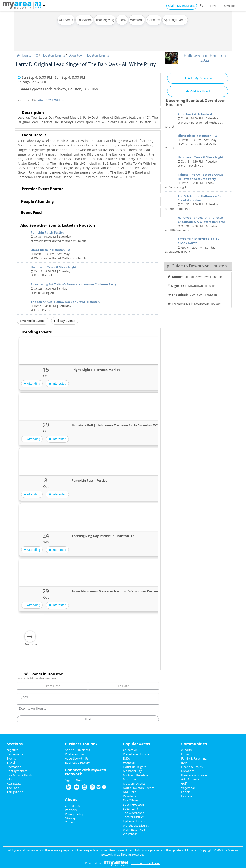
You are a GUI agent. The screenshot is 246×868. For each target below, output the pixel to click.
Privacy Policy (74, 814)
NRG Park (129, 792)
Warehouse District (136, 826)
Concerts (154, 20)
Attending (32, 384)
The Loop (13, 788)
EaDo (126, 758)
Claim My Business (182, 6)
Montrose (130, 779)
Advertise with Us (77, 758)
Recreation (14, 767)
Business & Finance (194, 775)
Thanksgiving (105, 20)
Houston (129, 762)
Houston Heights (135, 767)
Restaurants (15, 754)
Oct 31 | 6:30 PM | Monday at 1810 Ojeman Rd (198, 224)
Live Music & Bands (20, 775)
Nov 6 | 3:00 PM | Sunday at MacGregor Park (198, 245)
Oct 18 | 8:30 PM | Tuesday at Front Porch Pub (88, 271)
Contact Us (72, 806)
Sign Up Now (74, 780)
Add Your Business (77, 750)
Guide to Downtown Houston (195, 277)
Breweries (188, 771)
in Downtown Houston (191, 286)
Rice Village (130, 800)
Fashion (187, 796)
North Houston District (138, 788)
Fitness (186, 754)
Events (11, 758)
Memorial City (132, 771)
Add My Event (198, 91)
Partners (71, 810)
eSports (186, 750)
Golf (184, 783)
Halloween (84, 20)
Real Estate (14, 783)
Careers (70, 822)
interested (57, 384)
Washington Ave (134, 830)
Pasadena (130, 796)
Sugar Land (131, 809)
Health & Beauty (192, 767)
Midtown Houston (135, 775)
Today (122, 20)
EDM (184, 762)
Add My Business (198, 78)
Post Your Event (76, 754)
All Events (66, 20)
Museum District (134, 783)
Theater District (133, 817)
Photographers (17, 771)
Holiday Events (65, 321)
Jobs (10, 779)
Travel (11, 762)
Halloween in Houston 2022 (205, 58)
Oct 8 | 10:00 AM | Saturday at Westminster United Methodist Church (88, 237)
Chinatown (130, 750)
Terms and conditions (146, 863)
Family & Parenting (194, 758)
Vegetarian (188, 788)
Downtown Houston (52, 100)
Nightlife (12, 750)
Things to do (15, 792)
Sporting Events (175, 20)
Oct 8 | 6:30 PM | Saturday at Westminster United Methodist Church (88, 254)
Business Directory (77, 762)
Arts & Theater (191, 779)
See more (31, 644)
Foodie (186, 792)
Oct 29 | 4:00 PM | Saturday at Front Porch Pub (88, 306)
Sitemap (71, 818)
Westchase (130, 834)
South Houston (133, 804)
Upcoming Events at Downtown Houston (196, 103)
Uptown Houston (135, 821)
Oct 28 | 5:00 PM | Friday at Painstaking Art (88, 289)
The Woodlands (133, 813)
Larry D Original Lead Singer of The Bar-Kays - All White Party (86, 64)
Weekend (137, 20)
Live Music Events (33, 321)
